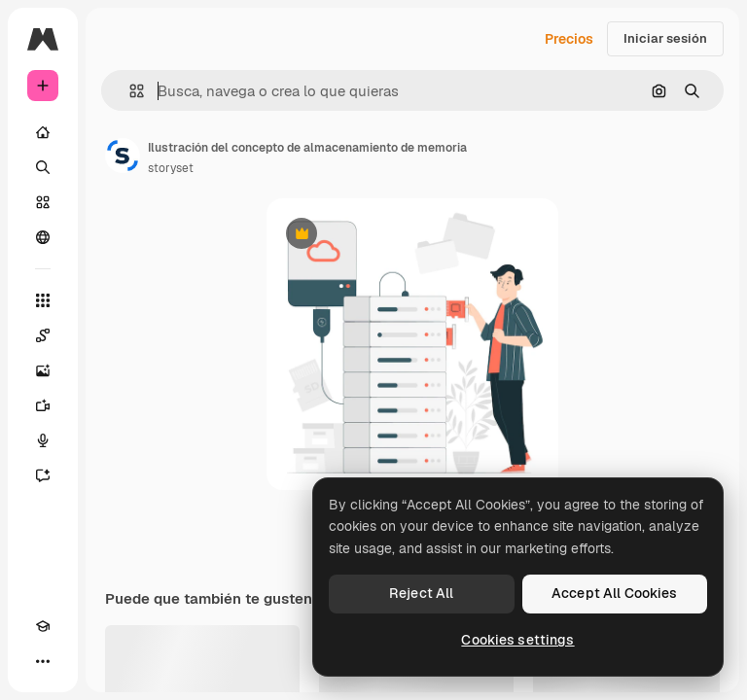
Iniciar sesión (665, 38)
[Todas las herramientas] (43, 300)
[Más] (43, 661)
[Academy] (43, 626)
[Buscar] (43, 167)
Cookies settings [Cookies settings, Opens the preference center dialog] (517, 640)
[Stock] (43, 202)
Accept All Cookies (615, 593)
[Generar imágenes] (43, 370)
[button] (129, 91)
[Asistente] (43, 475)
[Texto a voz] (43, 440)
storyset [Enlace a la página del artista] (171, 168)
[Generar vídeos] (43, 405)
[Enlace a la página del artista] (123, 156)
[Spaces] (43, 335)
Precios (569, 39)
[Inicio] (43, 132)
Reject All (421, 593)
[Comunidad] (43, 237)
